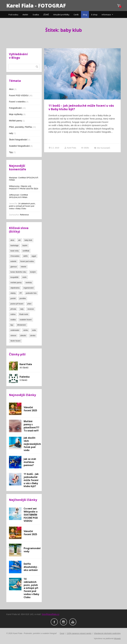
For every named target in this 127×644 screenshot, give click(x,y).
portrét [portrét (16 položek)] (13, 298)
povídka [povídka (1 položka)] (23, 298)
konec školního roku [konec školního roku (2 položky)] (18, 272)
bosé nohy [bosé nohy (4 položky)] (14, 251)
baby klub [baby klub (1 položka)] (28, 240)
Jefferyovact (14, 195)
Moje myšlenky (16, 114)
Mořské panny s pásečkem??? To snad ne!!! (31, 426)
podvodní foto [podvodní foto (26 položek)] (31, 293)
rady (11, 133)
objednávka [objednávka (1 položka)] (15, 288)
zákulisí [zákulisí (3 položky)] (23, 336)
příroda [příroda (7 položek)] (13, 309)
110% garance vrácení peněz (79, 633)
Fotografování (15, 108)
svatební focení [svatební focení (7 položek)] (26, 320)
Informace (106, 15)
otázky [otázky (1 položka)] (13, 293)
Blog (85, 15)
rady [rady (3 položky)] (22, 309)
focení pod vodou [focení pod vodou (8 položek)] (27, 261)
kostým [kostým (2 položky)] (33, 272)
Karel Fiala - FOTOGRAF (36, 6)
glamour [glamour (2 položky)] (14, 267)
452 (102, 148)
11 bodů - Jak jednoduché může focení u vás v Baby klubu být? (31, 480)
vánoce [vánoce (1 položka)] (13, 336)
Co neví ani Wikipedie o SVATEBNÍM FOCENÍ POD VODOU (31, 515)
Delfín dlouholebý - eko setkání (31, 567)
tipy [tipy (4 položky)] (12, 325)
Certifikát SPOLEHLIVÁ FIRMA (18, 196)
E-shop (94, 15)
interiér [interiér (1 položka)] (24, 267)
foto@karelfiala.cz (50, 614)
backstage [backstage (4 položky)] (14, 246)
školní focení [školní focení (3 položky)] (15, 341)
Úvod (62, 633)
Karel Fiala (70, 148)
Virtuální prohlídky (61, 15)
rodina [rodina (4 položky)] (13, 314)
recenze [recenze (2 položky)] (31, 309)
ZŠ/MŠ (46, 15)
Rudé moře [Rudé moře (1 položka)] (24, 314)
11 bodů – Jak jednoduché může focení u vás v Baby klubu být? (81, 107)
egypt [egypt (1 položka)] (34, 256)
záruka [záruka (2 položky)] (33, 336)
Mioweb (117, 638)
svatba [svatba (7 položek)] (13, 320)
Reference (24, 215)
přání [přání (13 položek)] (29, 304)
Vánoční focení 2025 (30, 409)
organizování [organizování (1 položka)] (29, 288)
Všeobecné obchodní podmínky (107, 633)
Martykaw (13, 178)
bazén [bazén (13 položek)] (25, 246)
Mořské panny (15, 121)
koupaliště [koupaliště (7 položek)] (14, 277)
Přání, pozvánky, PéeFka (20, 127)
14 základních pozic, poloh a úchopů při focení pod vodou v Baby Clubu (22, 206)
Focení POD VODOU (19, 95)
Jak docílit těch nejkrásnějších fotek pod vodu (32, 444)
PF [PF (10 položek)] (21, 293)
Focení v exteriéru (17, 102)
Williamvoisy (14, 186)
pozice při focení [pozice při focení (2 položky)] (17, 304)
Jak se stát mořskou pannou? (30, 462)
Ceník (76, 15)
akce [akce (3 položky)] (12, 240)
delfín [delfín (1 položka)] (26, 256)
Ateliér (25, 15)
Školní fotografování (18, 140)
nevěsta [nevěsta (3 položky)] (29, 283)
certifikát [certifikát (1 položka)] (26, 251)
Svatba (36, 15)
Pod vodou (13, 15)
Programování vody (32, 550)
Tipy (11, 152)
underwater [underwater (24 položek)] (15, 330)
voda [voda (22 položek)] (34, 330)
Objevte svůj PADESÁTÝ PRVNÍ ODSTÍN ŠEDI (24, 187)
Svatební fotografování (19, 146)
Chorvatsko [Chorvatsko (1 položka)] (15, 256)
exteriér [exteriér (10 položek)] (13, 261)
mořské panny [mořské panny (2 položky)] (16, 283)
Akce (11, 89)
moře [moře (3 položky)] (24, 277)
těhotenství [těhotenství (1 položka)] (22, 325)
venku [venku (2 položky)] (26, 330)
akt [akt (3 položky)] (19, 240)
